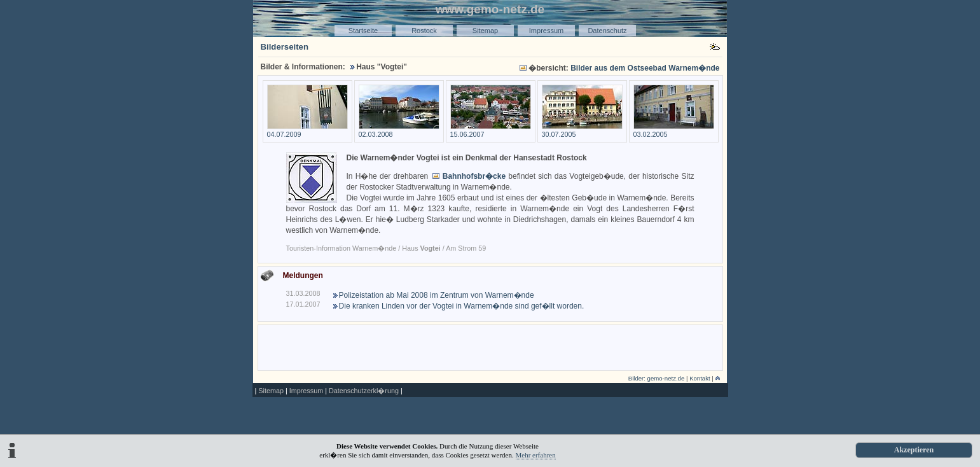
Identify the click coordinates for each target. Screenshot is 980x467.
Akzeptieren (914, 450)
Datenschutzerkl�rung (364, 391)
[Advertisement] (490, 347)
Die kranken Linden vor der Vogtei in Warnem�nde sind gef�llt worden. (462, 306)
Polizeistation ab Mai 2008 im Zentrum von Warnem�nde (437, 295)
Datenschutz (607, 31)
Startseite (363, 31)
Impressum (546, 31)
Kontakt (700, 378)
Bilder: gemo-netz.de (657, 378)
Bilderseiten (285, 47)
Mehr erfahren (536, 455)
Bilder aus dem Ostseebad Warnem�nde (645, 68)
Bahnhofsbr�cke (474, 176)
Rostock (424, 31)
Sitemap (485, 31)
